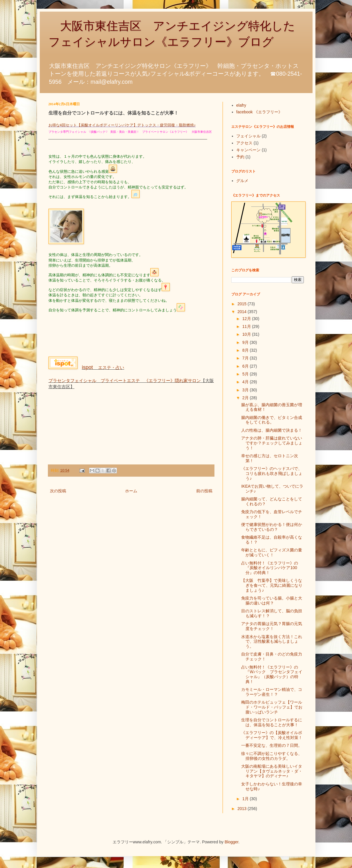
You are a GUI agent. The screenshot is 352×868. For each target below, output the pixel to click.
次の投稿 (58, 491)
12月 (247, 319)
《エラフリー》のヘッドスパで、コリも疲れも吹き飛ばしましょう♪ (272, 473)
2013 (242, 809)
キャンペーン (248, 150)
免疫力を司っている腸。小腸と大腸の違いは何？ (272, 601)
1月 (246, 799)
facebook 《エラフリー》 (259, 112)
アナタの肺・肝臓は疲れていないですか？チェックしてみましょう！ (272, 443)
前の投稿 (204, 491)
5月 (246, 374)
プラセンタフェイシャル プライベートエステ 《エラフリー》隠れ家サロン (125, 381)
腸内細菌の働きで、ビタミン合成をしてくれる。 (272, 420)
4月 (246, 382)
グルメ (242, 181)
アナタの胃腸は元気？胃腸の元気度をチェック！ (272, 626)
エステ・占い (103, 367)
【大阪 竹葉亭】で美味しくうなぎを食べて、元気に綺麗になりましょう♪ (272, 585)
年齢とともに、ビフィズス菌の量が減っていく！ (272, 552)
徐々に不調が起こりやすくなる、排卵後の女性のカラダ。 (272, 756)
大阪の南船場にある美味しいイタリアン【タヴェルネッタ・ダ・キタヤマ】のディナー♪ (272, 771)
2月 (246, 398)
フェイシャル (248, 136)
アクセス (244, 143)
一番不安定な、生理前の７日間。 (272, 745)
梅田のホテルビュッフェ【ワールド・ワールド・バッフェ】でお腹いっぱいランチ (272, 707)
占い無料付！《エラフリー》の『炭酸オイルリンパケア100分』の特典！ (270, 568)
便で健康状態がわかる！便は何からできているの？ (272, 527)
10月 (247, 334)
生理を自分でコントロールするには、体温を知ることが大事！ (272, 722)
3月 (246, 390)
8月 (246, 350)
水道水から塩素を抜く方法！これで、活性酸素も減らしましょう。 (272, 642)
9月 (246, 342)
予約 (240, 157)
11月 (247, 326)
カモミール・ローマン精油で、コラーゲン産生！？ (272, 692)
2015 (242, 304)
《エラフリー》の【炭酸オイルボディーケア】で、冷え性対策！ (272, 735)
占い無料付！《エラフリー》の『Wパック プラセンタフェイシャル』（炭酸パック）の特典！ (272, 674)
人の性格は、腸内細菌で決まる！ (272, 430)
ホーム (131, 491)
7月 (246, 358)
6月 (246, 366)
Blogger (231, 842)
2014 (242, 312)
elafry (241, 105)
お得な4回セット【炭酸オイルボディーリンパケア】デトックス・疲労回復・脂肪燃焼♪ (122, 125)
